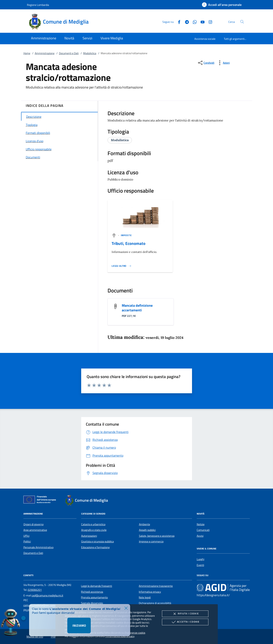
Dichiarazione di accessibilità (155, 603)
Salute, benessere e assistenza (157, 536)
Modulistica (90, 53)
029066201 (35, 590)
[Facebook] (178, 22)
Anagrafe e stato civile (94, 530)
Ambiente (145, 524)
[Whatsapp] (193, 22)
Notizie (201, 524)
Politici (27, 541)
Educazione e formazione (95, 547)
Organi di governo (33, 524)
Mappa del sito (35, 637)
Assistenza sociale (205, 39)
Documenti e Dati (69, 53)
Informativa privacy (150, 592)
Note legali (145, 597)
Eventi (200, 565)
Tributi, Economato (128, 243)
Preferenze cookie (135, 633)
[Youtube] (201, 22)
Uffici (26, 536)
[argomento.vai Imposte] (126, 235)
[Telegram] (185, 22)
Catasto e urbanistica (93, 524)
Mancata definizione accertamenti (137, 308)
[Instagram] (209, 22)
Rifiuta (185, 614)
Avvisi (200, 536)
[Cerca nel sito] (242, 22)
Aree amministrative (35, 530)
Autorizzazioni (89, 536)
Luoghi (201, 559)
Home (27, 53)
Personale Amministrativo (38, 547)
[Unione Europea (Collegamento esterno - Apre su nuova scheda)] (41, 500)
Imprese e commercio (151, 541)
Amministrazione (45, 53)
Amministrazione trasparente (156, 586)
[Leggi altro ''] (122, 266)
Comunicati (203, 530)
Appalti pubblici (147, 530)
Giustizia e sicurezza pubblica (97, 541)
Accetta (185, 622)
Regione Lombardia (38, 5)
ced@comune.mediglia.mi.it (47, 595)
